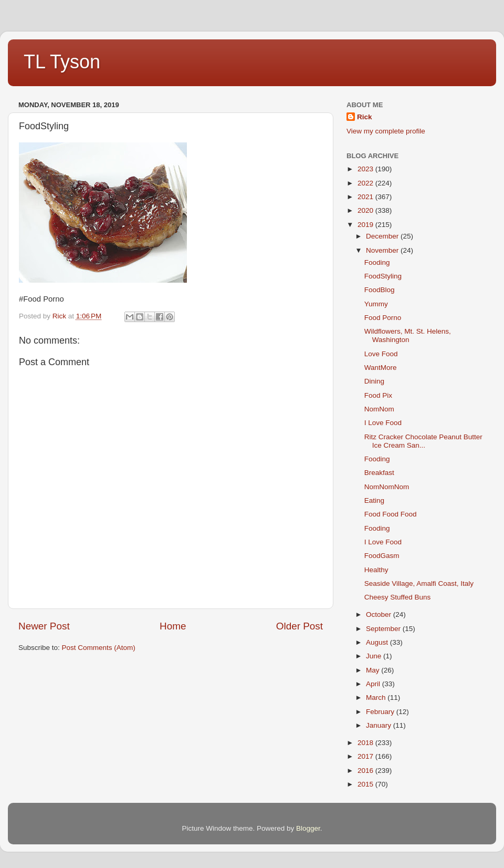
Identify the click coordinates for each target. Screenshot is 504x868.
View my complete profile (386, 131)
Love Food (381, 354)
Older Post (300, 626)
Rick (365, 117)
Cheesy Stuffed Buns (398, 597)
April (374, 684)
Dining (374, 381)
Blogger (308, 828)
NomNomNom (387, 487)
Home (173, 626)
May (374, 670)
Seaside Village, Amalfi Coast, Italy (419, 583)
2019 (366, 225)
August (378, 642)
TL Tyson (62, 62)
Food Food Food (391, 514)
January (380, 725)
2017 (366, 756)
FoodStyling (383, 276)
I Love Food (383, 423)
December (383, 236)
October (380, 614)
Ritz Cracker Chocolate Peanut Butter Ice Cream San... (423, 441)
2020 (366, 210)
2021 (366, 197)
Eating (374, 500)
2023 (366, 169)
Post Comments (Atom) (99, 648)
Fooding (377, 262)
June (375, 656)
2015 (366, 784)
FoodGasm (382, 556)
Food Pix (378, 395)
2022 (366, 183)
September (384, 629)
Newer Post (44, 626)
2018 (366, 743)
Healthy (376, 570)
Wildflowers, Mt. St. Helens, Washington (408, 335)
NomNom (379, 409)
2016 (366, 771)
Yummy (376, 304)
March (377, 698)
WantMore (381, 368)
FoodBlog (380, 290)
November (383, 250)
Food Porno (383, 318)
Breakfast (379, 473)
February (381, 712)
